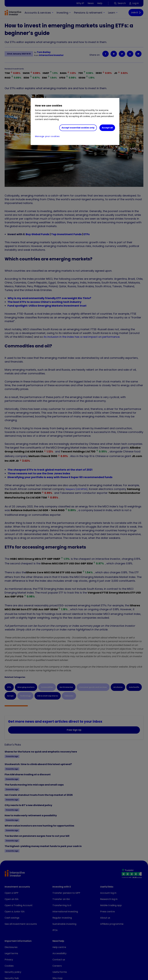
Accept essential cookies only (78, 128)
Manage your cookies (47, 136)
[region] (75, 121)
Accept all (107, 128)
